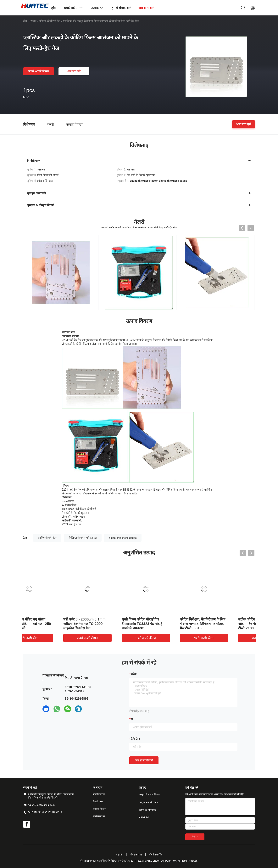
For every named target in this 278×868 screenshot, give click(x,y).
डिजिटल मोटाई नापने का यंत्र (83, 538)
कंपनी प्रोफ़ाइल (99, 794)
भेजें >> (195, 837)
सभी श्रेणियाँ (144, 817)
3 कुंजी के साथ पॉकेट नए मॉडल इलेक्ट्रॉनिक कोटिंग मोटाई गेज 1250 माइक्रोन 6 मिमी (225, 624)
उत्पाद (33, 21)
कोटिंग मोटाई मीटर (47, 538)
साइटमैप (120, 855)
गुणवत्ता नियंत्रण (99, 809)
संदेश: (134, 674)
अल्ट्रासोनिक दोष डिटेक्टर (149, 795)
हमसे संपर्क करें (99, 816)
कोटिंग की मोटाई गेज (50, 21)
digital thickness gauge (123, 538)
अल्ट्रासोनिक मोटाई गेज (149, 802)
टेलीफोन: (135, 739)
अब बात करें (74, 71)
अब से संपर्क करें (144, 760)
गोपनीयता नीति (156, 855)
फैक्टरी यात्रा (98, 802)
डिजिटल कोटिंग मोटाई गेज (161, 619)
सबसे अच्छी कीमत (39, 71)
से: (132, 719)
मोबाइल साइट (136, 855)
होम (25, 21)
